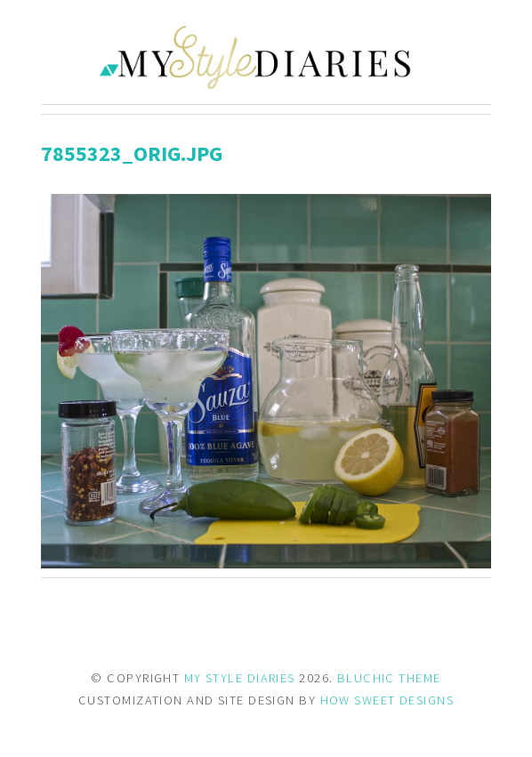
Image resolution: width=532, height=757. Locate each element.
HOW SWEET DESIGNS (387, 700)
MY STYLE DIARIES (240, 678)
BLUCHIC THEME (389, 678)
